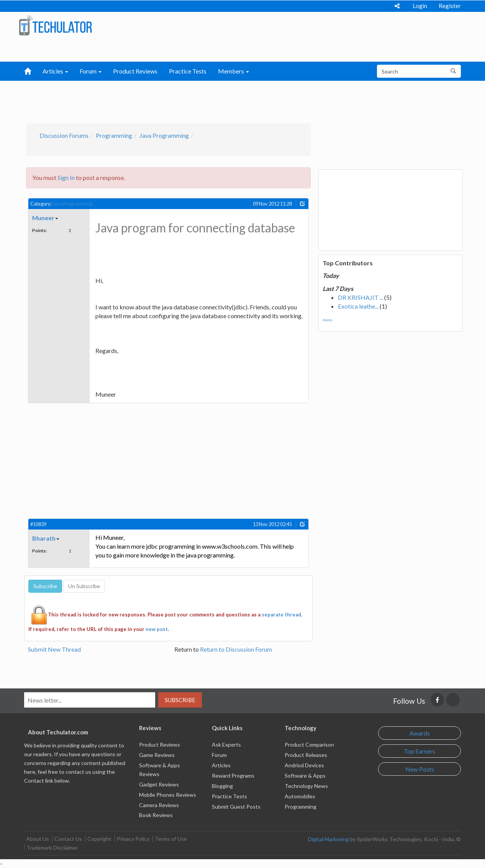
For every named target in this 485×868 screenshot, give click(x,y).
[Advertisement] (203, 100)
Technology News (306, 786)
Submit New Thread (54, 649)
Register (450, 6)
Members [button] (233, 71)
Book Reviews (156, 815)
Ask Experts (226, 745)
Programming (114, 135)
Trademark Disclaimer (52, 848)
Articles (221, 765)
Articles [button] (55, 71)
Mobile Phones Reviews (168, 795)
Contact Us (68, 839)
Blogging (222, 786)
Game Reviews (157, 755)
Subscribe (180, 700)
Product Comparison (309, 745)
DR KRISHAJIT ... (360, 297)
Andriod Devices (304, 765)
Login (420, 6)
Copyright (99, 839)
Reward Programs (233, 776)
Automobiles (300, 796)
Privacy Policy (133, 839)
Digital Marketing (329, 839)
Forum (219, 755)
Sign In (66, 177)
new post (157, 629)
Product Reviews (135, 71)
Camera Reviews (159, 805)
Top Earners (419, 751)
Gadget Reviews (159, 784)
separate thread (281, 615)
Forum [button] (91, 71)
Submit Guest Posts (236, 807)
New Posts (420, 769)
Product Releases (306, 755)
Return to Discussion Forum (236, 649)
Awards (420, 733)
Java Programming (164, 135)
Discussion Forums (64, 135)
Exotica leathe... (358, 306)
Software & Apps (305, 776)
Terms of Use (171, 839)
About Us (38, 839)
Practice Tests (188, 71)
